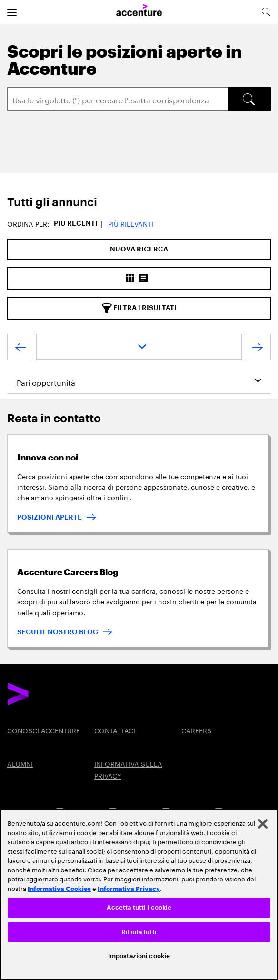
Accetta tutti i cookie (139, 907)
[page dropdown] (139, 347)
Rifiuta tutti (139, 932)
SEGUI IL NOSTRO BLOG (58, 632)
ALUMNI (20, 763)
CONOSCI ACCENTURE (44, 730)
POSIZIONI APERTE (50, 517)
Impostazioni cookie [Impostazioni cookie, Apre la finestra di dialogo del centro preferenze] (139, 956)
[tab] (139, 203)
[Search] (118, 99)
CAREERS (196, 730)
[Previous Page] (20, 349)
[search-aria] (266, 12)
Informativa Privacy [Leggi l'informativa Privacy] (129, 888)
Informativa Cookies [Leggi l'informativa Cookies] (59, 888)
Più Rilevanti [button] (131, 223)
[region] (139, 894)
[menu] (12, 12)
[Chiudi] (263, 824)
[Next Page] (258, 349)
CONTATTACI (115, 730)
